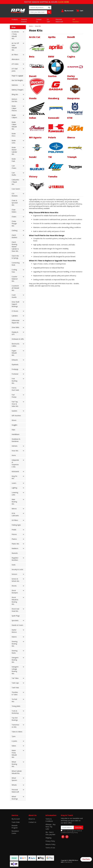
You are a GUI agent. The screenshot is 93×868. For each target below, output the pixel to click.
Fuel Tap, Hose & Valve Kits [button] (15, 404)
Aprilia (52, 37)
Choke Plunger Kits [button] (14, 224)
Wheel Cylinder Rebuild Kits (17, 772)
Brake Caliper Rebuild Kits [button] (14, 126)
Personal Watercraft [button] (15, 791)
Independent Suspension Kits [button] (15, 463)
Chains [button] (14, 217)
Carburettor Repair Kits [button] (15, 182)
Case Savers (16, 189)
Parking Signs (16, 525)
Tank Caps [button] (15, 683)
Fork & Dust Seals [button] (15, 389)
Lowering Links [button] (15, 494)
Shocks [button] (14, 586)
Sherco (71, 137)
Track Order (16, 822)
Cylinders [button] (15, 316)
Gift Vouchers (76, 20)
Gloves (14, 420)
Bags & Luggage (17, 76)
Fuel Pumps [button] (14, 396)
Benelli (71, 37)
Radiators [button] (15, 548)
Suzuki (33, 157)
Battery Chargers (18, 90)
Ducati (33, 76)
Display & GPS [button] (15, 333)
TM (50, 157)
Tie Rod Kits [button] (14, 700)
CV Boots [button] (15, 311)
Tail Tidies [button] (15, 678)
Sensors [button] (14, 574)
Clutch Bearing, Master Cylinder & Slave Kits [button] (15, 247)
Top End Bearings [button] (15, 719)
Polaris (52, 137)
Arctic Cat (35, 37)
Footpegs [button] (15, 369)
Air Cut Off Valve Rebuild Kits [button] (15, 47)
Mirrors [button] (14, 509)
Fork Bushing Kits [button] (14, 381)
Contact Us (39, 20)
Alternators (15, 59)
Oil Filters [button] (15, 520)
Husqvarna (73, 98)
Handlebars (16, 434)
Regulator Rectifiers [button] (15, 559)
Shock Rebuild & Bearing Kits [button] (15, 601)
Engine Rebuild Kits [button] (14, 353)
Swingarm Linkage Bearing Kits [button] (15, 670)
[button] (67, 11)
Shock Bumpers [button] (15, 592)
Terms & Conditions (49, 820)
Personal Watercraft (59, 20)
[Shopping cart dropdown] (80, 11)
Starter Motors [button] (14, 631)
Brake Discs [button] (14, 135)
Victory (33, 177)
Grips (13, 430)
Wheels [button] (14, 785)
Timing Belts (16, 706)
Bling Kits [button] (15, 94)
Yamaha (53, 177)
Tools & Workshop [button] (15, 712)
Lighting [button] (14, 488)
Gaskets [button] (14, 411)
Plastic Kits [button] (15, 544)
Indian (32, 118)
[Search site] (49, 8)
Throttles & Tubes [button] (15, 693)
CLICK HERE (63, 2)
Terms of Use (50, 848)
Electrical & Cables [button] (15, 345)
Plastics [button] (14, 539)
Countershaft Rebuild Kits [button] (15, 288)
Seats (14, 565)
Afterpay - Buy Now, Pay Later (50, 827)
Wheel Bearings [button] (15, 798)
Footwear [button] (15, 374)
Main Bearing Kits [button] (14, 502)
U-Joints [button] (14, 741)
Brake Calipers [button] (14, 116)
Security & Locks (17, 569)
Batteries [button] (15, 85)
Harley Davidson (72, 77)
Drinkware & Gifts (18, 339)
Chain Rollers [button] (14, 211)
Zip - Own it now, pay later (50, 833)
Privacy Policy (50, 841)
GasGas (52, 76)
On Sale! (48, 20)
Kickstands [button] (15, 471)
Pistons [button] (14, 534)
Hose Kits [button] (15, 451)
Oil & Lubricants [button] (15, 514)
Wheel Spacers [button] (14, 779)
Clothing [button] (14, 230)
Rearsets (15, 553)
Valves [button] (14, 746)
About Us (32, 819)
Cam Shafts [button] (14, 174)
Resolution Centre (15, 832)
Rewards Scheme (24, 20)
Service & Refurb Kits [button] (15, 580)
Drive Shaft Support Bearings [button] (15, 304)
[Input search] (38, 8)
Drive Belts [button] (15, 327)
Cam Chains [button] (14, 167)
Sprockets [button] (15, 620)
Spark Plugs (16, 616)
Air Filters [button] (15, 55)
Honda (33, 98)
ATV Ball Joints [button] (15, 70)
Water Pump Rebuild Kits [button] (14, 754)
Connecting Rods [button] (16, 264)
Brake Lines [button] (14, 142)
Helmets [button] (15, 446)
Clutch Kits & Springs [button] (15, 257)
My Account (16, 819)
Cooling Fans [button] (14, 271)
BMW (51, 57)
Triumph (72, 157)
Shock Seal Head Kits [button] (15, 610)
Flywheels (15, 365)
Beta (32, 57)
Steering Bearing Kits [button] (14, 644)
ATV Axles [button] (15, 64)
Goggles (14, 425)
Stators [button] (14, 637)
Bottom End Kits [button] (14, 100)
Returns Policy (50, 844)
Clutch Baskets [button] (14, 236)
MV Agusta (35, 137)
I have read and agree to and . (71, 832)
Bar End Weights (17, 80)
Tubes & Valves (17, 732)
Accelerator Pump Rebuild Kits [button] (15, 35)
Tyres (14, 736)
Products (15, 19)
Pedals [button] (14, 530)
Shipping (48, 838)
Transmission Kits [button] (15, 726)
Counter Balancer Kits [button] (15, 279)
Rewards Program (15, 827)
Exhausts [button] (15, 360)
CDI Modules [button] (15, 195)
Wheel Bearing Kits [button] (14, 764)
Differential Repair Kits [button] (15, 322)
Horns (14, 455)
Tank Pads (15, 688)
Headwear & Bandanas (16, 440)
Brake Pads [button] (14, 160)
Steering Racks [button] (14, 652)
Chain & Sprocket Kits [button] (15, 203)
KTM (70, 118)
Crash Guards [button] (14, 296)
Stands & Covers (17, 625)
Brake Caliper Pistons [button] (14, 108)
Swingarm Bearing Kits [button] (15, 660)
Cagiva (71, 57)
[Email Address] (67, 827)
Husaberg (54, 98)
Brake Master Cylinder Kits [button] (14, 151)
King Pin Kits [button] (14, 477)
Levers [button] (14, 483)
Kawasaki (54, 118)
